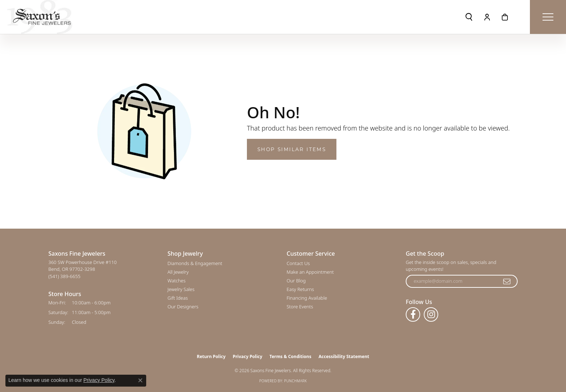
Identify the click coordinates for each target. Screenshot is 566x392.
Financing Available (307, 298)
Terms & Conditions (291, 356)
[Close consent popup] (140, 380)
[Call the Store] (64, 276)
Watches (177, 281)
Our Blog (296, 281)
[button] (469, 17)
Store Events (300, 307)
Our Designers (183, 307)
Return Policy (211, 356)
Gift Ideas (178, 298)
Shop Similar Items (292, 149)
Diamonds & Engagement (195, 263)
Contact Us (298, 263)
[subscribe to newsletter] (507, 281)
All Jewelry (178, 272)
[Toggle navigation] (548, 17)
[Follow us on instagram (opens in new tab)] (431, 314)
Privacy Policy (248, 356)
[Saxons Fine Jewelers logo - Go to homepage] (40, 17)
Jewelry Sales (181, 289)
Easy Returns (300, 289)
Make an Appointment (310, 272)
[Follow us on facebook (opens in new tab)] (413, 314)
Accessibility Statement (344, 356)
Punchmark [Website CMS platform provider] (295, 381)
